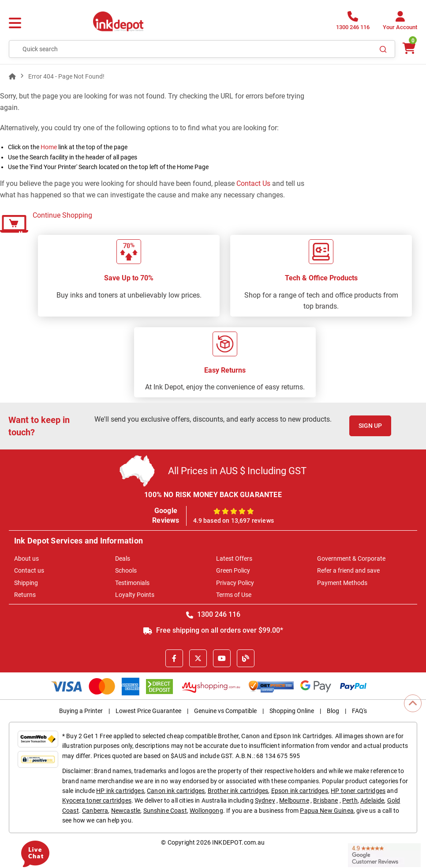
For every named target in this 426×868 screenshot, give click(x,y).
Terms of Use (234, 595)
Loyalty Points (135, 595)
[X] (198, 658)
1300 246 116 (213, 614)
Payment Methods (342, 583)
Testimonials (132, 583)
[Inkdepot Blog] (246, 658)
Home (49, 147)
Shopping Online (292, 711)
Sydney (265, 800)
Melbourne (294, 800)
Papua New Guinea (327, 811)
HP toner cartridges (358, 791)
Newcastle (126, 811)
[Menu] (15, 23)
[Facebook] (174, 658)
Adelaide (372, 800)
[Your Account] (400, 23)
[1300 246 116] (353, 23)
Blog (333, 711)
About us (26, 559)
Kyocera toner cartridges (97, 800)
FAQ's (359, 711)
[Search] (383, 49)
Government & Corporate (351, 559)
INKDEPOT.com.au (238, 842)
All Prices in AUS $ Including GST (237, 471)
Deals (123, 559)
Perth (350, 800)
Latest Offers (234, 559)
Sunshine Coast (165, 811)
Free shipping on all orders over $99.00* (213, 630)
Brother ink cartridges (238, 791)
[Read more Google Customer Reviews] (384, 855)
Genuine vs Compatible (225, 711)
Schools (126, 570)
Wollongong (206, 811)
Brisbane (325, 800)
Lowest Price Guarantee (148, 711)
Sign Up (370, 426)
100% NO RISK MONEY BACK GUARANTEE (213, 495)
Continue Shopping (62, 215)
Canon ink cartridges (176, 791)
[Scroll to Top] (413, 703)
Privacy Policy (235, 583)
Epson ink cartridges (300, 791)
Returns (25, 595)
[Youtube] (222, 658)
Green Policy (233, 570)
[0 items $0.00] (408, 48)
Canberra (95, 811)
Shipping (26, 583)
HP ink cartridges (120, 791)
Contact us (29, 570)
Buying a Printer (81, 711)
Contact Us (253, 183)
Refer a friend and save (348, 570)
